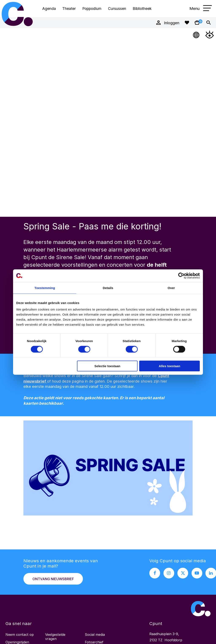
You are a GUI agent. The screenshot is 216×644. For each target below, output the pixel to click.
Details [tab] (108, 288)
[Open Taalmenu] (196, 34)
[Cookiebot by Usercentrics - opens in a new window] (181, 276)
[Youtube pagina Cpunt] (197, 573)
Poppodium (92, 9)
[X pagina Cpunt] (183, 573)
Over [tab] (171, 288)
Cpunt (17, 14)
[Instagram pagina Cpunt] (169, 573)
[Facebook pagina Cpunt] (155, 573)
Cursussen (117, 9)
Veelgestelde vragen (55, 637)
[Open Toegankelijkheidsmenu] (210, 34)
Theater (69, 9)
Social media (95, 635)
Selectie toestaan (107, 366)
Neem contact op (20, 635)
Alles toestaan (170, 366)
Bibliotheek (142, 9)
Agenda (49, 9)
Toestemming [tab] (45, 288)
